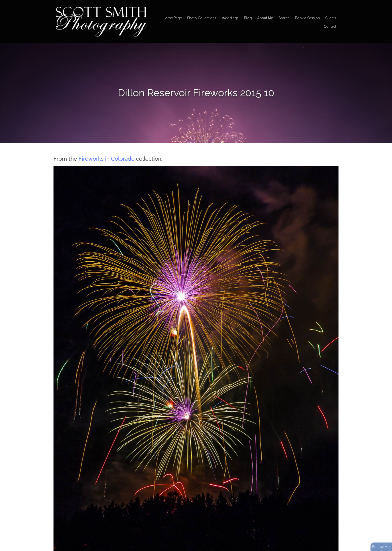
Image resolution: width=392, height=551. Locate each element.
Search (284, 18)
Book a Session (307, 18)
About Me (265, 18)
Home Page (172, 18)
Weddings (230, 18)
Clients (331, 18)
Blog (248, 18)
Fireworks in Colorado (106, 159)
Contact (330, 26)
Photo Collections (202, 18)
